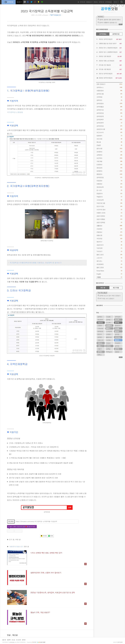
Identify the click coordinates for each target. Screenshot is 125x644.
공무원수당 (102, 2)
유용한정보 (109, 91)
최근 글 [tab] (103, 288)
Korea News (109, 271)
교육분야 (109, 155)
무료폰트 (118, 343)
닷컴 (109, 9)
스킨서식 (109, 258)
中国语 (109, 277)
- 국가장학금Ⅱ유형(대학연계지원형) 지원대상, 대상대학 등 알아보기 (35, 263)
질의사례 (109, 148)
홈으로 (4, 640)
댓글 (9, 635)
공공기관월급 (109, 219)
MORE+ (121, 24)
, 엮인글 (14, 635)
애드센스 (109, 261)
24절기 (100, 349)
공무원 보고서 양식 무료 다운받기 (110, 296)
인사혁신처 (110, 323)
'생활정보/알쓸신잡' (16, 547)
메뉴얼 (109, 142)
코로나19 (100, 340)
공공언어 (118, 326)
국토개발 (109, 161)
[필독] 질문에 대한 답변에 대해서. (110, 20)
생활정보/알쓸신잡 (55, 15)
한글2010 (109, 193)
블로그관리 (109, 255)
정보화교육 (109, 187)
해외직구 (109, 242)
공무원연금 (109, 113)
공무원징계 (109, 116)
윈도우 (100, 334)
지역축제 (109, 97)
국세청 (117, 328)
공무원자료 (109, 126)
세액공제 (118, 317)
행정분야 (109, 174)
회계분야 (109, 171)
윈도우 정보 (109, 206)
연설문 (109, 145)
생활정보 (109, 226)
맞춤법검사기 (89, 2)
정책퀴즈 (109, 100)
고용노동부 (101, 346)
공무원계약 (109, 123)
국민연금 (109, 238)
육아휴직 (100, 320)
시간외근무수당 (110, 340)
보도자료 (109, 139)
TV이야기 (109, 251)
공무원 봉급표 (110, 320)
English (109, 274)
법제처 (117, 331)
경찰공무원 (118, 352)
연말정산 (96, 2)
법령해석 (109, 136)
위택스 (100, 355)
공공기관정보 (109, 216)
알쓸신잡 (109, 235)
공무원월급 (109, 107)
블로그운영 (109, 267)
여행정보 (109, 184)
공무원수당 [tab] (116, 34)
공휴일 (108, 349)
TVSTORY (109, 248)
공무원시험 (109, 94)
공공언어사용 (109, 129)
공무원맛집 (109, 177)
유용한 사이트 (109, 213)
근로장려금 (101, 326)
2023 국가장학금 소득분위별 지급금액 (47, 11)
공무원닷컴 (9, 2)
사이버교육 (109, 200)
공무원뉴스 (109, 87)
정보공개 (109, 168)
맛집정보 (109, 181)
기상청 (108, 317)
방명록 (9, 640)
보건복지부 (118, 320)
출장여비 (109, 337)
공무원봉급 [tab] (103, 34)
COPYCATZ (120, 642)
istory (34, 642)
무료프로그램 (109, 203)
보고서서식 (109, 132)
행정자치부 (118, 340)
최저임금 (100, 331)
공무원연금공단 (119, 349)
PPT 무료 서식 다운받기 (107, 299)
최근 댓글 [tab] (116, 288)
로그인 (13, 640)
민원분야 (109, 165)
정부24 (108, 346)
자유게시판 (82, 2)
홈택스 (108, 328)
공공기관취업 (109, 222)
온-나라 (109, 190)
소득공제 (109, 331)
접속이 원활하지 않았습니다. (108, 22)
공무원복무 (109, 120)
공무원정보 (109, 103)
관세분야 (109, 152)
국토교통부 (101, 343)
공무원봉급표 (108, 2)
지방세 (108, 343)
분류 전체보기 (109, 84)
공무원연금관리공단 (119, 334)
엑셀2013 (109, 197)
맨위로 (24, 640)
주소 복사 (11, 521)
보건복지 (109, 158)
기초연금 (100, 328)
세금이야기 (109, 245)
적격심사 (109, 352)
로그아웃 (19, 640)
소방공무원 (110, 334)
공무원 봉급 (101, 337)
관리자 (116, 2)
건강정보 (109, 229)
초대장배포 (109, 264)
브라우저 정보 (109, 210)
